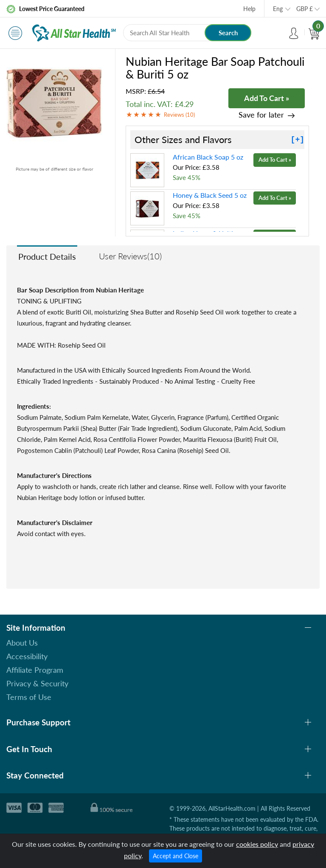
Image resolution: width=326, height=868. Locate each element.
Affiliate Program (35, 670)
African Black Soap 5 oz (208, 157)
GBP (305, 9)
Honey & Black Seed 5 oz (210, 195)
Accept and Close (176, 856)
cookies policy (257, 844)
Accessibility (27, 656)
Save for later (261, 115)
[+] (298, 140)
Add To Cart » (267, 98)
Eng (278, 9)
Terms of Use (29, 697)
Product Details (47, 256)
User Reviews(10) (130, 256)
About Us (22, 643)
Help (249, 9)
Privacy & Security (37, 683)
